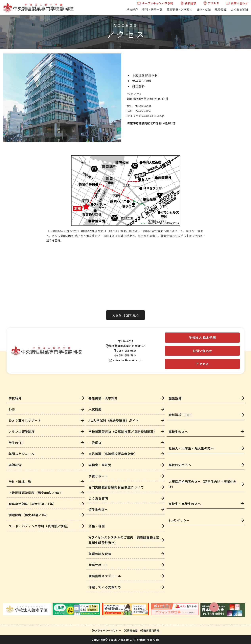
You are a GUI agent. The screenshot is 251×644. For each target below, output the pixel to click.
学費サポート (98, 476)
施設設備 (221, 9)
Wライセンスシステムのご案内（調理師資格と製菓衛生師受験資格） (124, 540)
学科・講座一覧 (152, 9)
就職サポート (98, 565)
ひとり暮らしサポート (25, 420)
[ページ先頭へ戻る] (214, 607)
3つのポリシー (179, 520)
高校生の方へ (178, 432)
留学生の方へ (98, 509)
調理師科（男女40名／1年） (29, 515)
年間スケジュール (22, 454)
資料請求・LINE (180, 415)
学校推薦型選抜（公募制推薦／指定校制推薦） (123, 432)
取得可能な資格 (100, 554)
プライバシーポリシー (106, 630)
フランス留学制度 (22, 432)
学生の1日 (16, 443)
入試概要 (95, 409)
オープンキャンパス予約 (155, 3)
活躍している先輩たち (105, 587)
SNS (12, 409)
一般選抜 (95, 443)
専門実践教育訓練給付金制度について (116, 487)
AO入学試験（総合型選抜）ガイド (114, 420)
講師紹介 (15, 465)
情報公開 (131, 630)
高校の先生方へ (180, 465)
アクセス (211, 3)
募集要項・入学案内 (179, 9)
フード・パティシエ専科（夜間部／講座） (39, 526)
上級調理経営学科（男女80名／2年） (36, 493)
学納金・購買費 (100, 465)
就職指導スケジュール (105, 576)
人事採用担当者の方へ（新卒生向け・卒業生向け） (203, 484)
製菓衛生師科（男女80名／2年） (32, 504)
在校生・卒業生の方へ (185, 504)
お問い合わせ (237, 3)
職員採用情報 (150, 630)
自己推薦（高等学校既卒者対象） (113, 454)
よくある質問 (239, 9)
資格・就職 (204, 9)
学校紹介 (132, 9)
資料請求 (188, 3)
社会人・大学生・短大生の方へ (191, 448)
